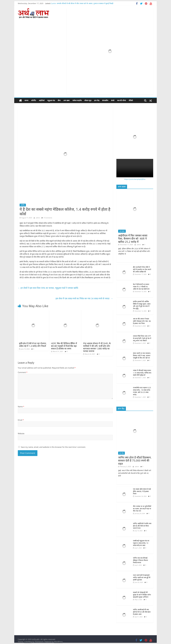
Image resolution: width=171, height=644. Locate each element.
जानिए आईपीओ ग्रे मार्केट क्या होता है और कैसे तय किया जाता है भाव (142, 526)
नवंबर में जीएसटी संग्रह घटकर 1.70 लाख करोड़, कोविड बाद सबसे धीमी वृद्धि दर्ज (142, 373)
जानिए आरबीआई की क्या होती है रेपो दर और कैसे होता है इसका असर (142, 612)
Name (21, 406)
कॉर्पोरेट (34, 100)
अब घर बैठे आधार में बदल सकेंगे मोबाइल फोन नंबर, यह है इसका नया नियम (142, 321)
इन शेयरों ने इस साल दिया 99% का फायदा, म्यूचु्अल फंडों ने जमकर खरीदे (48, 288)
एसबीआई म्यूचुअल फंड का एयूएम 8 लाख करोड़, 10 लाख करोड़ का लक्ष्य (141, 543)
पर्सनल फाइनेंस (77, 100)
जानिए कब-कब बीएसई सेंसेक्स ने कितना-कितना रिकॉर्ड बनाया (140, 560)
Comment (23, 372)
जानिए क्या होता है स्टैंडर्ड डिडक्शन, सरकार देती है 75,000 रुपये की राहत (135, 460)
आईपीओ (42, 100)
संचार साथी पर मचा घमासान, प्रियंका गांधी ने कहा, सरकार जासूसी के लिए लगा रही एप (142, 355)
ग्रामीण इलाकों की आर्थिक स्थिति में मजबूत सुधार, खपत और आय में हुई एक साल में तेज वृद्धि (142, 305)
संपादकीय (105, 100)
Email (21, 420)
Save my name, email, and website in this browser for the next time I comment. (53, 447)
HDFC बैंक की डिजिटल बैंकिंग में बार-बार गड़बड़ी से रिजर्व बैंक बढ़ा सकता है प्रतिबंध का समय (64, 346)
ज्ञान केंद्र (97, 100)
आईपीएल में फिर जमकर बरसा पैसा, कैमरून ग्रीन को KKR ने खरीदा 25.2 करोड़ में (133, 239)
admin (38, 218)
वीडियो (131, 100)
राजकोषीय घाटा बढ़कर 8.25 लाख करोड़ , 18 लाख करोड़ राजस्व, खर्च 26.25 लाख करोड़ (142, 391)
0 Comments (47, 218)
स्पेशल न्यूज (88, 100)
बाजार (26, 100)
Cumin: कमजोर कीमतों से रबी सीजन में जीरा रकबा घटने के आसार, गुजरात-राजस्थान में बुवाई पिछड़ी (82, 3)
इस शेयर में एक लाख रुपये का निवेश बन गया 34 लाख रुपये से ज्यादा (84, 298)
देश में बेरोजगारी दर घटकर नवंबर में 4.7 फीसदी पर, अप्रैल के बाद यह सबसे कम (141, 287)
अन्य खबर (66, 100)
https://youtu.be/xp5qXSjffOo (135, 179)
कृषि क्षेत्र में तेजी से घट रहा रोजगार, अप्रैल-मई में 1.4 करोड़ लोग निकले (33, 345)
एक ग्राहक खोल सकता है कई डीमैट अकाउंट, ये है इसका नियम (142, 491)
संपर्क (113, 100)
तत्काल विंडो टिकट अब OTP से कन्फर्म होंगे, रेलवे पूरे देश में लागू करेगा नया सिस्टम (142, 338)
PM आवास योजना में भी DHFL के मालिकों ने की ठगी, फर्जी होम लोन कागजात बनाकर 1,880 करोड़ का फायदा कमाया (97, 347)
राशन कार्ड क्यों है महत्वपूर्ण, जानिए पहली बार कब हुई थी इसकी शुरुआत (142, 577)
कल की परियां (122, 100)
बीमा (59, 100)
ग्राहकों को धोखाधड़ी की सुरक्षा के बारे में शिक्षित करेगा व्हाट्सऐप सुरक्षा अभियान (142, 595)
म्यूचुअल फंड (51, 100)
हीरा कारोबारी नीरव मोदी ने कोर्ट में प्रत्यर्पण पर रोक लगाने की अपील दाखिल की (142, 269)
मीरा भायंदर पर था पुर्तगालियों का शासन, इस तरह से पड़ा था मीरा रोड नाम (142, 509)
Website (21, 433)
